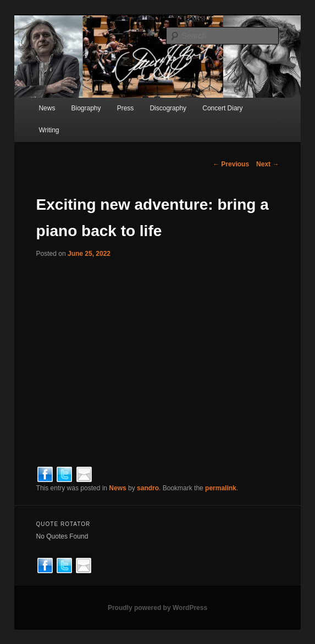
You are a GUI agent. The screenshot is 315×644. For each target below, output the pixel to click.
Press (126, 108)
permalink (221, 488)
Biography (86, 108)
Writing (49, 130)
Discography (168, 108)
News (47, 108)
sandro (148, 488)
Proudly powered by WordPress (157, 608)
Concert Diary (222, 108)
